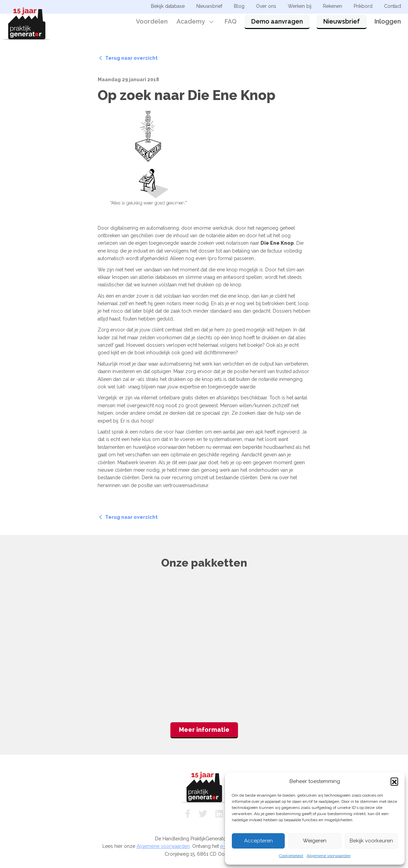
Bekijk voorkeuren (371, 841)
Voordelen (152, 25)
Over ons (266, 6)
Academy (191, 25)
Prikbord (363, 6)
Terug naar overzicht (129, 58)
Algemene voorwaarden (329, 856)
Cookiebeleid (291, 856)
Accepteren (258, 841)
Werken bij (300, 6)
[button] (394, 781)
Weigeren (315, 841)
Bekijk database (168, 6)
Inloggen (388, 25)
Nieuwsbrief (342, 25)
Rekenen (333, 6)
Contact (393, 6)
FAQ (231, 25)
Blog (239, 6)
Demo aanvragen (277, 25)
